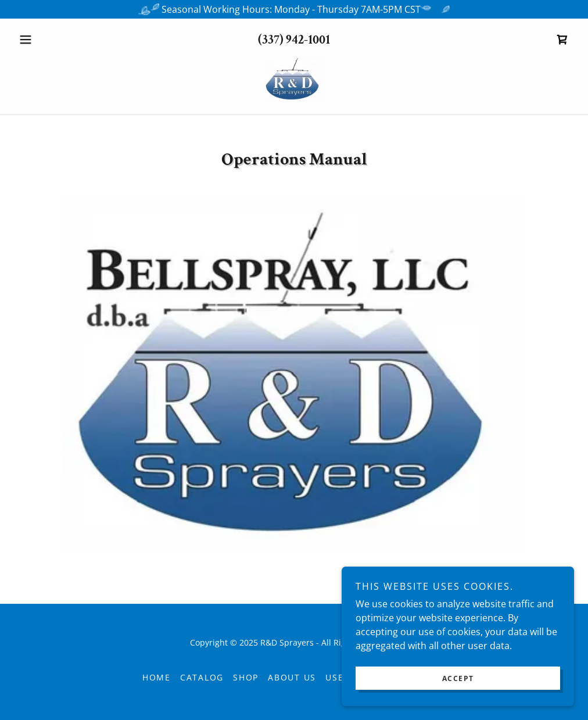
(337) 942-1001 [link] (294, 40)
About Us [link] (292, 677)
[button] (56, 40)
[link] (562, 40)
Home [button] (157, 677)
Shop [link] (246, 677)
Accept (458, 678)
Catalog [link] (202, 677)
